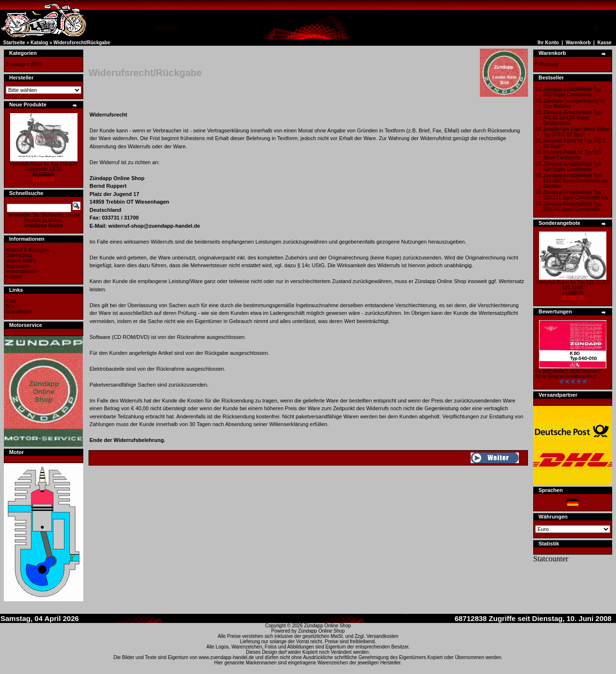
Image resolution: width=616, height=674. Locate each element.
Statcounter (551, 559)
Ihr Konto (548, 43)
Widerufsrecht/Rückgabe (82, 43)
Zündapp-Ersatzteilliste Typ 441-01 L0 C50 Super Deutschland (572, 118)
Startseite (14, 43)
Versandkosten (22, 271)
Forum (13, 306)
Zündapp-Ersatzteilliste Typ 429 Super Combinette (572, 167)
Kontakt (14, 277)
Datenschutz (19, 255)
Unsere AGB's (21, 261)
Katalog (39, 43)
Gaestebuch (19, 312)
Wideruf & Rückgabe (28, 250)
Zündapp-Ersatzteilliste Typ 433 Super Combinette (572, 92)
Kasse (604, 43)
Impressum (18, 266)
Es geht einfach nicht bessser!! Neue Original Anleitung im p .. (568, 374)
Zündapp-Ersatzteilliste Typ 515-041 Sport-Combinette (572, 207)
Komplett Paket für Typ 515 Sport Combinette (572, 155)
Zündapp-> (18, 64)
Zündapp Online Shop (327, 626)
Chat (11, 301)
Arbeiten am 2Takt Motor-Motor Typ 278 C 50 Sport (577, 132)
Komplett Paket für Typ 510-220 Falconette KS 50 (43, 167)
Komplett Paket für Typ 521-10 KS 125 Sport (572, 285)
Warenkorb (578, 43)
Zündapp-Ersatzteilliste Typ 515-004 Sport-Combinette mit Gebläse (576, 181)
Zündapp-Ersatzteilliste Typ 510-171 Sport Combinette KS (575, 195)
